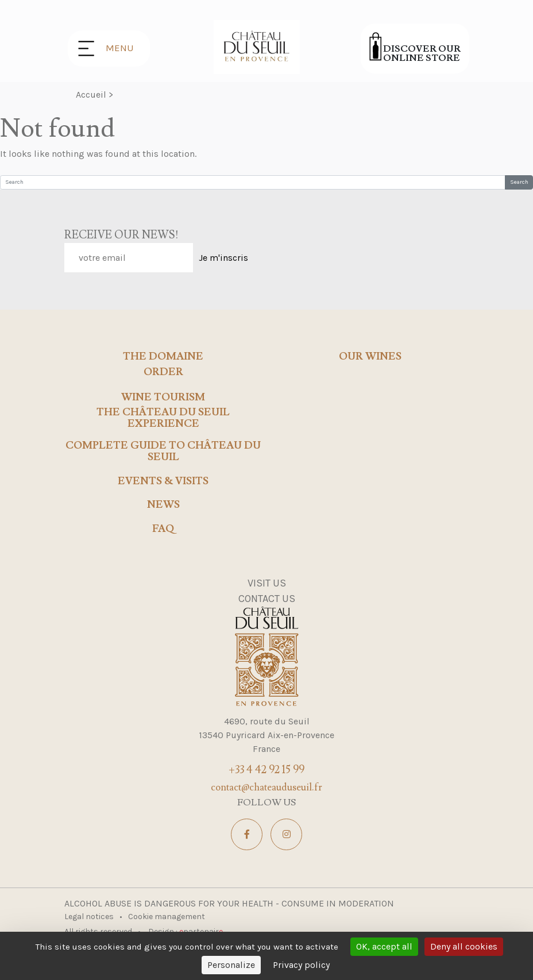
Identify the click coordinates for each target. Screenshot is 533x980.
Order (163, 372)
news (163, 505)
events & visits (163, 481)
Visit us (267, 583)
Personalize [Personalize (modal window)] (231, 965)
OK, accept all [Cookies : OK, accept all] (384, 946)
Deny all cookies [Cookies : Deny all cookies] (464, 946)
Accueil (91, 94)
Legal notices (90, 917)
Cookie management (167, 917)
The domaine (163, 357)
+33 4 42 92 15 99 (266, 770)
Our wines (370, 357)
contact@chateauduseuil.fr (266, 788)
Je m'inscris (223, 258)
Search (519, 182)
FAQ (163, 529)
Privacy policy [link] (301, 965)
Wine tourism (163, 398)
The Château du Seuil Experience (163, 418)
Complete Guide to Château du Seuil (163, 452)
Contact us (267, 599)
